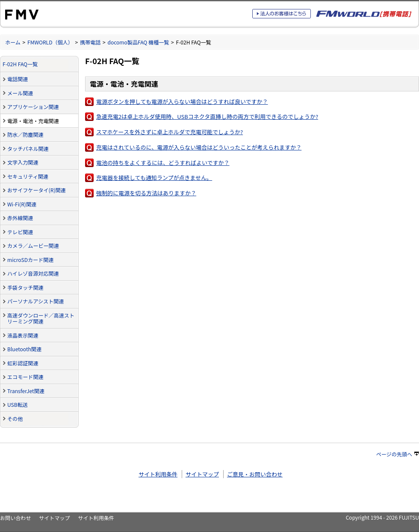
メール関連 (20, 93)
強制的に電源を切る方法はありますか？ (146, 193)
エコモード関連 (25, 377)
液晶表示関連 (23, 335)
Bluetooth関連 (24, 349)
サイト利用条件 (158, 474)
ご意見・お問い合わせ (255, 474)
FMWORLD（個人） (50, 42)
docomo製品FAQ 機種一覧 (138, 42)
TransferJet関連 (26, 391)
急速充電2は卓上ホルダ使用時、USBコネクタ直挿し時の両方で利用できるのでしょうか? (207, 116)
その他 (15, 419)
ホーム (13, 42)
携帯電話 (90, 42)
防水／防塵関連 (25, 134)
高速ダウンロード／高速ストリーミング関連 (41, 318)
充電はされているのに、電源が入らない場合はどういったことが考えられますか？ (199, 147)
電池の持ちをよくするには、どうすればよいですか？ (163, 163)
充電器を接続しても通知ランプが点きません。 (154, 178)
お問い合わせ (15, 518)
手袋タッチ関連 (25, 287)
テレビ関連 (20, 232)
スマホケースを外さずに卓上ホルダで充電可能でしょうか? (170, 132)
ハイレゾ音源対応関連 (33, 273)
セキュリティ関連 (28, 176)
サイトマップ (202, 474)
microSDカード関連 (30, 260)
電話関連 (18, 79)
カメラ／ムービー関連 (33, 245)
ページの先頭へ (398, 454)
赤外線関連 (20, 218)
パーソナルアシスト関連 (35, 301)
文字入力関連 (23, 162)
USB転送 (18, 404)
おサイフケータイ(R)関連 (37, 190)
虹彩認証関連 (23, 363)
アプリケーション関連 (33, 107)
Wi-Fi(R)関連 (22, 204)
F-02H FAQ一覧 (20, 64)
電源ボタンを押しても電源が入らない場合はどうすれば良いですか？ (182, 101)
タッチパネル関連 (28, 148)
